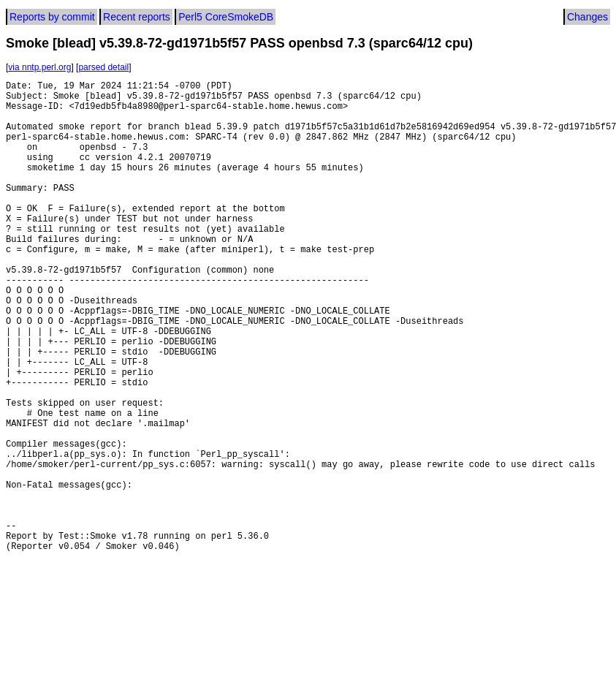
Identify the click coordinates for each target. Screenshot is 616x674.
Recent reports (137, 17)
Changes (588, 17)
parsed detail (103, 67)
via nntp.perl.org (39, 67)
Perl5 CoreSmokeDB (226, 17)
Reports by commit (52, 17)
